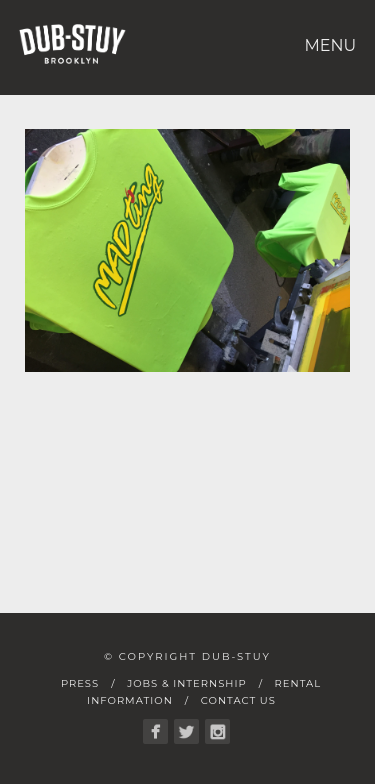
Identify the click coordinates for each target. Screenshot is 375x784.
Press (80, 683)
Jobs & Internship (186, 683)
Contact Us (238, 700)
